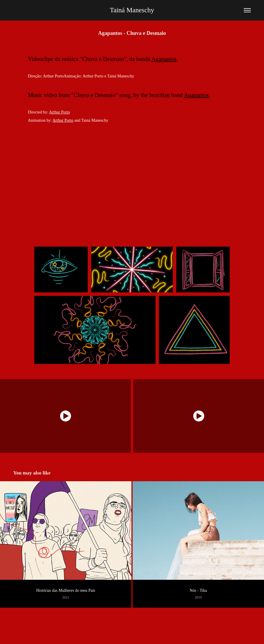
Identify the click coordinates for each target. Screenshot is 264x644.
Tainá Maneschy (132, 10)
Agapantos (164, 59)
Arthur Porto (59, 112)
